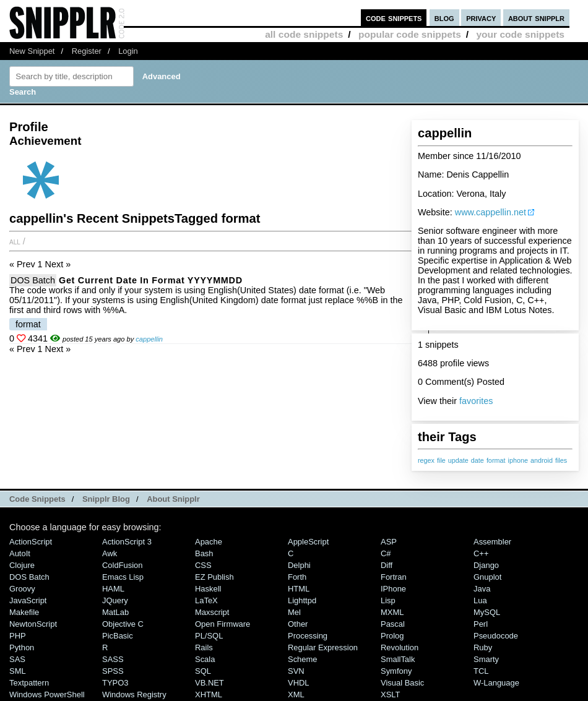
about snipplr (536, 18)
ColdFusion (123, 565)
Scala (205, 659)
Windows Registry (134, 695)
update (458, 460)
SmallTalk (398, 659)
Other (298, 624)
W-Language (496, 683)
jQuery (115, 600)
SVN (296, 671)
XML (296, 695)
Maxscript (212, 612)
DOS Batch (33, 280)
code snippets (394, 18)
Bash (204, 553)
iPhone (393, 589)
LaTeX (206, 600)
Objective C (123, 624)
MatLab (115, 612)
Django (486, 565)
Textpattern (29, 683)
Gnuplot (487, 577)
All (15, 241)
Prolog (392, 636)
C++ (481, 553)
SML (18, 671)
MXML (392, 612)
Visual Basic (402, 683)
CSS (203, 565)
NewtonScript (33, 624)
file (441, 460)
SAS (17, 659)
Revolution (400, 647)
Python (22, 647)
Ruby (483, 647)
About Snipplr (173, 499)
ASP (389, 542)
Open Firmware (223, 624)
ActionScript (31, 542)
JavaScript (28, 600)
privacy (481, 18)
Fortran (394, 577)
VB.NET (210, 683)
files (561, 460)
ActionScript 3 (127, 542)
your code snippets (520, 34)
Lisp (388, 600)
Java (482, 589)
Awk (110, 553)
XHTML (209, 695)
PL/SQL (209, 636)
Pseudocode (496, 636)
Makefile (24, 612)
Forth (297, 577)
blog (444, 18)
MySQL (487, 612)
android (542, 460)
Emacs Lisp (123, 577)
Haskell (208, 589)
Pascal (393, 624)
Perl (481, 624)
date (478, 460)
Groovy (22, 589)
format (496, 460)
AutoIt (20, 553)
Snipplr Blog (106, 499)
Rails (204, 647)
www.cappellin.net (491, 212)
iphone (517, 460)
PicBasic (118, 636)
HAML (113, 589)
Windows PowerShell (47, 695)
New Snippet (32, 51)
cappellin (149, 339)
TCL (481, 671)
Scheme (303, 659)
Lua (480, 600)
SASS (113, 659)
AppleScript (308, 542)
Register (87, 51)
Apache (209, 542)
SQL (203, 671)
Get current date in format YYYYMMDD (151, 280)
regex (426, 460)
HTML (299, 589)
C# (386, 553)
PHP (18, 636)
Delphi (299, 565)
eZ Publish (214, 577)
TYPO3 (115, 683)
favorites (476, 401)
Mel (294, 612)
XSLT (390, 695)
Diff (387, 565)
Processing (308, 636)
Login (128, 51)
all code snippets (304, 34)
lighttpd (302, 600)
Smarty (486, 659)
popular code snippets (410, 34)
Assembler (492, 542)
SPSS (113, 671)
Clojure (22, 565)
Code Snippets (37, 499)
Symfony (396, 671)
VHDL (299, 683)
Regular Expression (323, 647)
